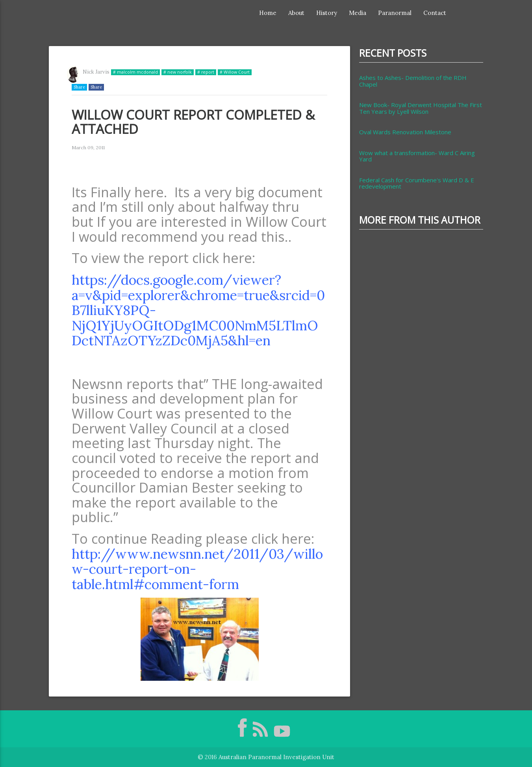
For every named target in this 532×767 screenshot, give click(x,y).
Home (268, 13)
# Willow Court (235, 72)
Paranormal (395, 13)
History (327, 13)
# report (206, 72)
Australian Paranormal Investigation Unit (276, 757)
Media (358, 13)
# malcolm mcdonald (135, 72)
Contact (435, 13)
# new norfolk (178, 72)
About (296, 13)
